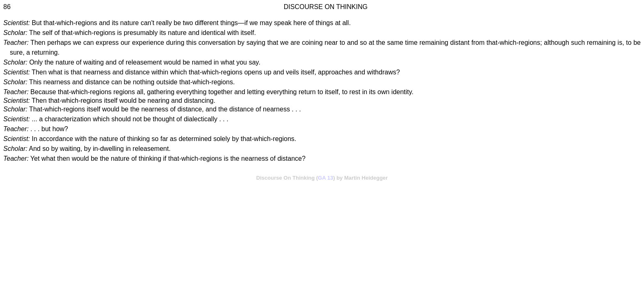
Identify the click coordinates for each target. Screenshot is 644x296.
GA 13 (325, 178)
